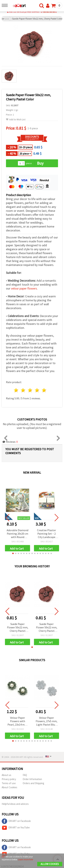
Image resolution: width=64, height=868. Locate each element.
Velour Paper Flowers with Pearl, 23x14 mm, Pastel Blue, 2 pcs (17, 721)
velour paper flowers (24, 288)
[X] (3, 857)
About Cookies (9, 787)
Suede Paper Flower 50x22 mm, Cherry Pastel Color (18, 628)
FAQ (25, 775)
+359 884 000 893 (49, 12)
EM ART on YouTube (16, 828)
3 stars (30, 390)
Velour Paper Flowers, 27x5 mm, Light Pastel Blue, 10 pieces (47, 721)
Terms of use (9, 783)
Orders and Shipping (33, 783)
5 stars (44, 390)
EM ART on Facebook (16, 821)
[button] (13, 553)
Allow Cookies (50, 864)
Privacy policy (9, 779)
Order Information (32, 779)
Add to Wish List (16, 119)
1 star (16, 390)
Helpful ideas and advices (15, 804)
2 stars (23, 390)
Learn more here (26, 860)
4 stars (37, 390)
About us (6, 775)
